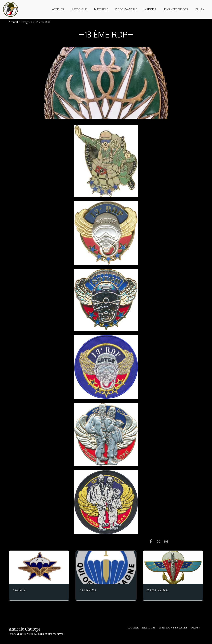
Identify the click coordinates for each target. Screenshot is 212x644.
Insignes (27, 22)
